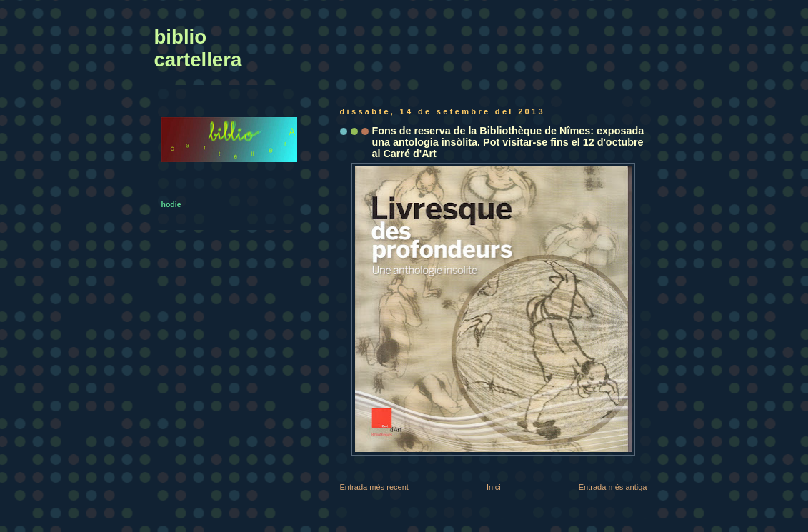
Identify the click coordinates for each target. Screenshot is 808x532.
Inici (494, 487)
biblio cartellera (198, 48)
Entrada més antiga (613, 487)
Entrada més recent (374, 487)
